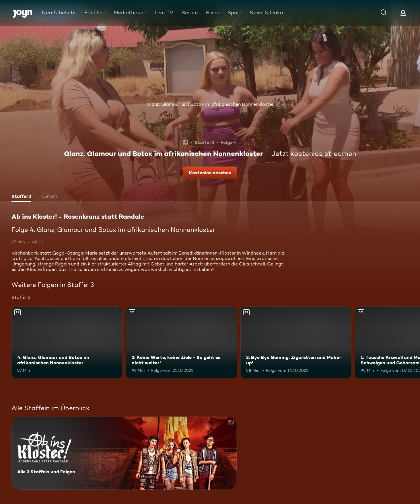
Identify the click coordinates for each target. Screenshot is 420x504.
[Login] (403, 13)
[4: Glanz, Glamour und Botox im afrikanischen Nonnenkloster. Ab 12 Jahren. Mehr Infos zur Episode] (67, 342)
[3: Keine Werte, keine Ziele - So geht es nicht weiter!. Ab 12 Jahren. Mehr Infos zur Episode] (181, 342)
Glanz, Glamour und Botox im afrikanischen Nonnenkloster (210, 104)
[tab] (21, 197)
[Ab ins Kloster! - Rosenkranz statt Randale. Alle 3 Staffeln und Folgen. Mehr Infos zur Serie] (124, 453)
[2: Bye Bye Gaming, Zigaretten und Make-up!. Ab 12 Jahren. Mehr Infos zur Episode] (296, 342)
